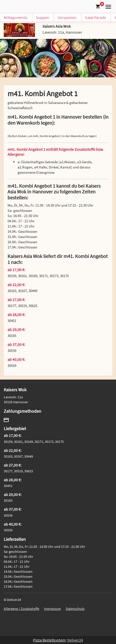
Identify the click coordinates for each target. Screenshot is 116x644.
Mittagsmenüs (16, 17)
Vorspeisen (67, 17)
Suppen (43, 17)
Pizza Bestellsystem (49, 640)
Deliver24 (75, 640)
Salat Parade (95, 17)
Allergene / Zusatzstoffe (21, 609)
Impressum (52, 609)
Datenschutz (75, 609)
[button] (107, 6)
